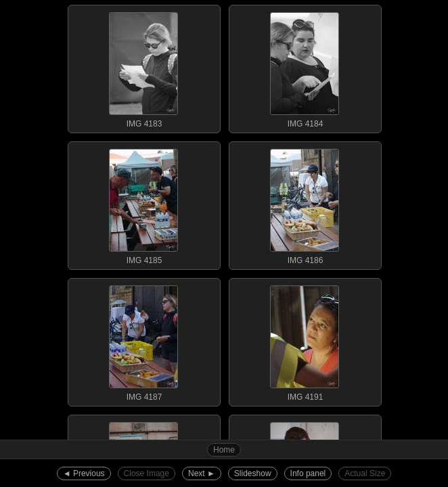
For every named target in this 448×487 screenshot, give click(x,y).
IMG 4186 (305, 204)
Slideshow (253, 473)
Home (224, 450)
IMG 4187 (143, 340)
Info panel (308, 473)
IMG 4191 (305, 340)
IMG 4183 (143, 67)
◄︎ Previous (84, 473)
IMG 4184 (305, 67)
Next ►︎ (202, 473)
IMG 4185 (143, 204)
